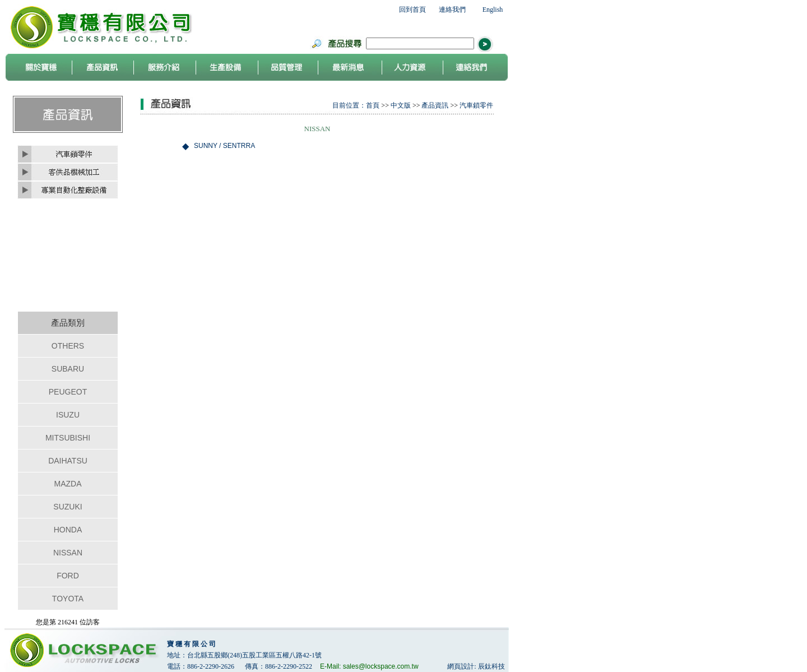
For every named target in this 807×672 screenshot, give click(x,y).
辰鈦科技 (491, 666)
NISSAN (68, 553)
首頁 (373, 105)
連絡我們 (452, 10)
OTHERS (68, 346)
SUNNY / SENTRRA (224, 146)
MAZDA (68, 484)
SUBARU (68, 369)
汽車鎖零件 (476, 105)
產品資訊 (435, 105)
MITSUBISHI (68, 438)
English (493, 10)
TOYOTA (68, 599)
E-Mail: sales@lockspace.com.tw (369, 666)
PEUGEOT (68, 392)
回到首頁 (412, 10)
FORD (68, 576)
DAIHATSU (68, 461)
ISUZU (68, 415)
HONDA (68, 530)
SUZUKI (68, 507)
